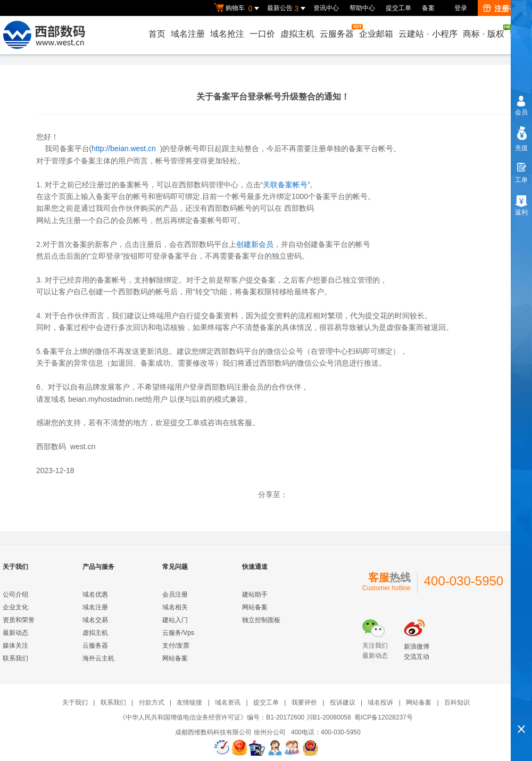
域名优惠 (95, 594)
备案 (428, 8)
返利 (521, 212)
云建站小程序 (428, 34)
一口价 (262, 34)
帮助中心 (362, 8)
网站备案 (175, 658)
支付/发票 (176, 646)
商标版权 (484, 31)
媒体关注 (15, 646)
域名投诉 (380, 702)
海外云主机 (98, 658)
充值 (521, 148)
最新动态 (15, 633)
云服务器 (337, 31)
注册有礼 (504, 9)
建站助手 (255, 594)
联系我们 (15, 658)
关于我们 (75, 702)
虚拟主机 (297, 34)
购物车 (238, 9)
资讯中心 (326, 8)
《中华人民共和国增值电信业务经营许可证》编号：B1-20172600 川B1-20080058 (235, 717)
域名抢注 (227, 34)
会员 (521, 112)
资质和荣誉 (19, 620)
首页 (157, 34)
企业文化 (15, 607)
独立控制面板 (261, 620)
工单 (521, 180)
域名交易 (95, 620)
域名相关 (175, 607)
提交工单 (398, 8)
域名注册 (188, 34)
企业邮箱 (376, 34)
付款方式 (152, 702)
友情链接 (189, 702)
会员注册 (175, 594)
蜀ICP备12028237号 (383, 717)
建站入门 (175, 620)
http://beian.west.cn (124, 148)
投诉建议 (343, 702)
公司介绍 (15, 594)
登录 (461, 8)
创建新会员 (255, 244)
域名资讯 (228, 702)
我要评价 (304, 702)
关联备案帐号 (285, 185)
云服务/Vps (178, 633)
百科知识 (457, 702)
